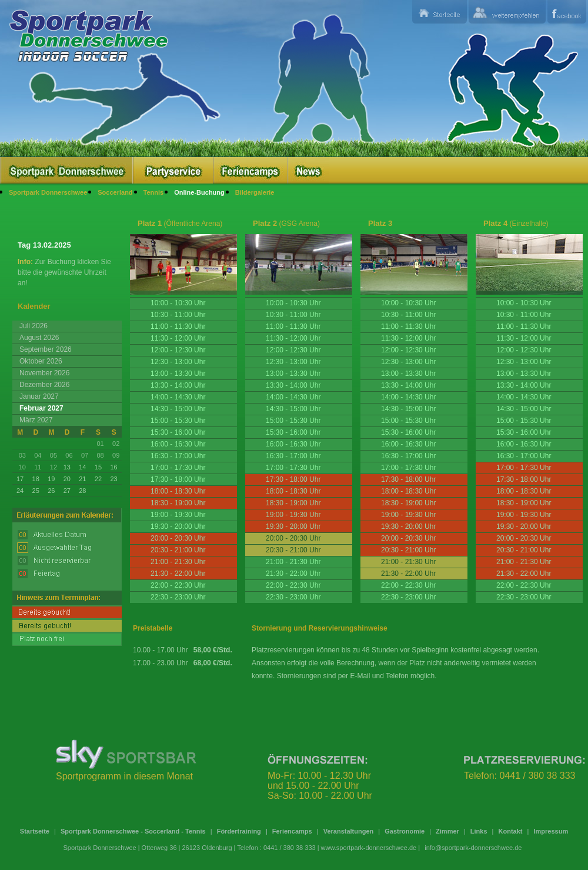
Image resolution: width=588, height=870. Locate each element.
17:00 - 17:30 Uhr (178, 468)
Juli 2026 (34, 326)
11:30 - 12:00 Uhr (178, 338)
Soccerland (115, 192)
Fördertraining (239, 831)
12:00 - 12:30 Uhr (178, 350)
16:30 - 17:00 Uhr (178, 456)
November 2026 (44, 373)
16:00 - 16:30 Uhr (178, 444)
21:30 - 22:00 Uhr (293, 574)
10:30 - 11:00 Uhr (178, 315)
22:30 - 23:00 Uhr (178, 597)
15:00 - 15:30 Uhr (178, 421)
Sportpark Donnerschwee (48, 192)
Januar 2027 (39, 396)
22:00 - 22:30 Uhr (178, 585)
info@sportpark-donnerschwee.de (473, 848)
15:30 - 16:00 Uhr (178, 432)
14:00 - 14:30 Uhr (178, 397)
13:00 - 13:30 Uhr (178, 374)
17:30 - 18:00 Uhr (178, 479)
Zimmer (447, 831)
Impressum (551, 831)
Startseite (35, 831)
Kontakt (511, 831)
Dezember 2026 (44, 385)
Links (479, 831)
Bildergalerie (255, 192)
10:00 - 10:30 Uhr (178, 303)
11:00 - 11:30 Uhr (178, 326)
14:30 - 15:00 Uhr (178, 409)
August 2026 (39, 338)
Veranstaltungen (349, 831)
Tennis (154, 192)
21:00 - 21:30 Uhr (293, 562)
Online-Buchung (199, 192)
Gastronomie (405, 831)
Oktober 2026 (41, 361)
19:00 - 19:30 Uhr (178, 515)
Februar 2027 (41, 408)
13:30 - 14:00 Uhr (178, 385)
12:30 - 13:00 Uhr (178, 362)
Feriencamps (292, 831)
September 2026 (46, 349)
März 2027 (36, 420)
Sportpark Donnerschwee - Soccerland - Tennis (133, 831)
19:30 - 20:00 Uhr (178, 526)
